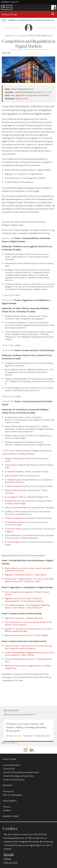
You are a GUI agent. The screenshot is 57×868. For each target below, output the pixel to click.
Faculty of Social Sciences (14, 779)
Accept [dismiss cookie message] (9, 854)
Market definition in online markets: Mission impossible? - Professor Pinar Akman (29, 569)
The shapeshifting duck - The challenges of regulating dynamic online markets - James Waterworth (27, 606)
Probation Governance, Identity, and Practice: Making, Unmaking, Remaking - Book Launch (27, 727)
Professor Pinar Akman (14, 458)
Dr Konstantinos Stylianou (16, 522)
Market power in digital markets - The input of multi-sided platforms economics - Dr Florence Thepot (29, 580)
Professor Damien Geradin (16, 490)
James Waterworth (13, 535)
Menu (8, 7)
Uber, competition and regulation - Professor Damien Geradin (27, 593)
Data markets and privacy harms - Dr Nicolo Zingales (27, 635)
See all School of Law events (19, 715)
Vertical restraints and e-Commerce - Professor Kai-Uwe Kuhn (28, 660)
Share (8, 53)
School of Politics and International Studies (21, 772)
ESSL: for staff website (13, 795)
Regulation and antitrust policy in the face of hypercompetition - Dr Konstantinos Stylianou (24, 600)
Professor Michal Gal (13, 486)
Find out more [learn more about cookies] (11, 862)
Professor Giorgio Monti (15, 518)
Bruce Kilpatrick (12, 497)
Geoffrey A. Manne (13, 511)
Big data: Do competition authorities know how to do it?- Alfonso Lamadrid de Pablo (29, 630)
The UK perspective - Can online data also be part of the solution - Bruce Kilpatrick (28, 623)
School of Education (12, 765)
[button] (53, 14)
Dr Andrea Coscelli (13, 480)
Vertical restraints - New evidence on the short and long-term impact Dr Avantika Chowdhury (29, 647)
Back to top (8, 743)
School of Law (9, 14)
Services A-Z (9, 791)
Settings (7, 859)
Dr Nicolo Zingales (12, 542)
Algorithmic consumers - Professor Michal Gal (24, 618)
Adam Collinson (11, 476)
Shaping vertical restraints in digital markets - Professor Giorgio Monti (28, 667)
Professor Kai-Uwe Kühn (15, 501)
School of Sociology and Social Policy (19, 776)
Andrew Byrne (11, 465)
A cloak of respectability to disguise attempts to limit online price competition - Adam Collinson (30, 654)
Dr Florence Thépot (13, 529)
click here (18, 680)
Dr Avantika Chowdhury (15, 471)
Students (7, 810)
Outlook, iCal (22, 98)
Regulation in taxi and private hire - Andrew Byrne (26, 575)
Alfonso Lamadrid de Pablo (16, 507)
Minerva (7, 807)
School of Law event (16, 36)
